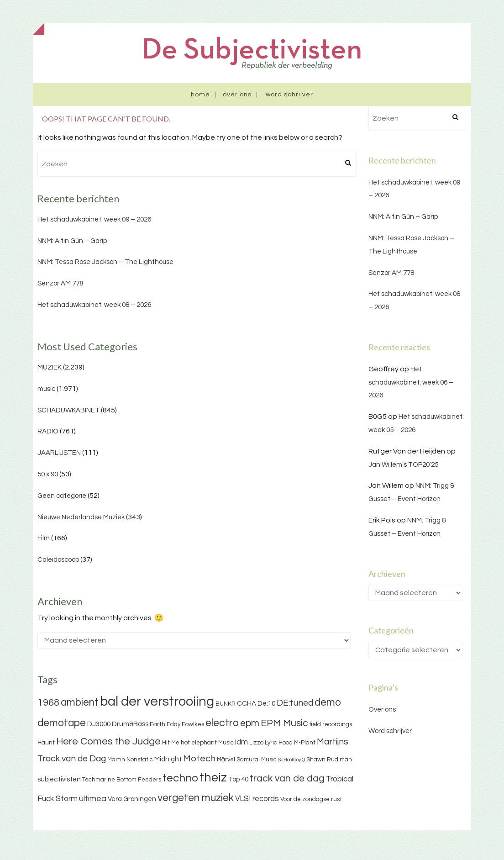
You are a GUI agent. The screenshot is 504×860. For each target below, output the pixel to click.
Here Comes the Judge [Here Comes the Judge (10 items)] (108, 741)
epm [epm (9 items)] (250, 723)
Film (44, 538)
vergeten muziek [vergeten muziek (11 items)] (196, 798)
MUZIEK (50, 367)
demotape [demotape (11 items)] (62, 723)
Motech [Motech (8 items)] (199, 759)
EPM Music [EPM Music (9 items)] (284, 723)
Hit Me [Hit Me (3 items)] (171, 743)
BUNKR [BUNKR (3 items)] (226, 704)
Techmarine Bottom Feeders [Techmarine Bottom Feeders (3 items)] (122, 780)
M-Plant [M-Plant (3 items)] (305, 743)
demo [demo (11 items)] (328, 702)
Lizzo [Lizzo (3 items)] (256, 743)
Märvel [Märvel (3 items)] (226, 760)
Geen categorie (62, 496)
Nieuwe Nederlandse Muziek (81, 517)
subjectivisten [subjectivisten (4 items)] (59, 779)
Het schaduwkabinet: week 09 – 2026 (94, 219)
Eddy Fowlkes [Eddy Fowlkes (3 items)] (185, 724)
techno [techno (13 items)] (180, 778)
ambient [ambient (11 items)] (80, 702)
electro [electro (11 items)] (222, 723)
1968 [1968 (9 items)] (48, 703)
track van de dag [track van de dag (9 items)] (287, 778)
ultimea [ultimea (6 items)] (93, 799)
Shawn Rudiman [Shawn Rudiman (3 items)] (329, 760)
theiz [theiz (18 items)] (213, 778)
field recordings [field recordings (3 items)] (331, 724)
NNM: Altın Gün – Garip (72, 241)
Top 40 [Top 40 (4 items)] (238, 779)
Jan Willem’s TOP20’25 (403, 465)
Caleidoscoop (58, 560)
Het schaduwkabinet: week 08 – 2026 (94, 305)
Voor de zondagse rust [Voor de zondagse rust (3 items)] (311, 799)
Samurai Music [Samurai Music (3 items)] (257, 760)
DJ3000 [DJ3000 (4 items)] (99, 724)
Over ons (237, 95)
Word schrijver (289, 95)
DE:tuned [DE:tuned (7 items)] (295, 703)
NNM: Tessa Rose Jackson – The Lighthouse (105, 262)
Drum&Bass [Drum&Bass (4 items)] (130, 724)
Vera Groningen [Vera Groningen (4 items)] (132, 799)
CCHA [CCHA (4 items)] (247, 704)
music (46, 389)
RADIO (48, 431)
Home (200, 95)
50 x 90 (48, 474)
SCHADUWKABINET (68, 410)
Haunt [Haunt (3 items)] (46, 743)
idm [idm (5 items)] (241, 742)
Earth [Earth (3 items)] (157, 724)
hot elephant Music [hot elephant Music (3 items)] (207, 743)
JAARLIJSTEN (59, 453)
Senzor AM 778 (60, 283)
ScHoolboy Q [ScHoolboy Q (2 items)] (291, 760)
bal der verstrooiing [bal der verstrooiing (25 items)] (157, 702)
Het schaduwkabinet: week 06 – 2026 (411, 383)
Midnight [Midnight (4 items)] (168, 759)
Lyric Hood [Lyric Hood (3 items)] (279, 743)
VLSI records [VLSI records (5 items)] (257, 799)
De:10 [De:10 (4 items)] (266, 704)
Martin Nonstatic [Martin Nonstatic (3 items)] (130, 760)
